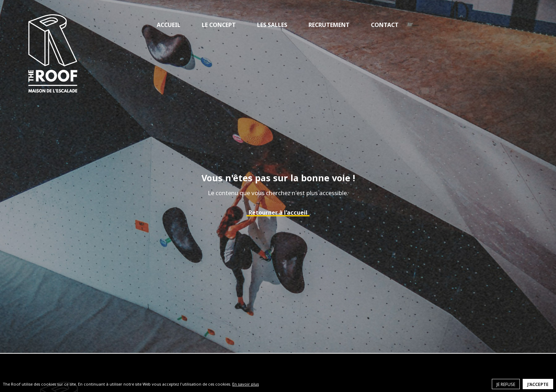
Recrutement (329, 25)
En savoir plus (246, 384)
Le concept (219, 25)
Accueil (169, 25)
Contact (385, 25)
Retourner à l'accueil (278, 212)
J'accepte (538, 384)
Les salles (272, 25)
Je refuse (506, 384)
